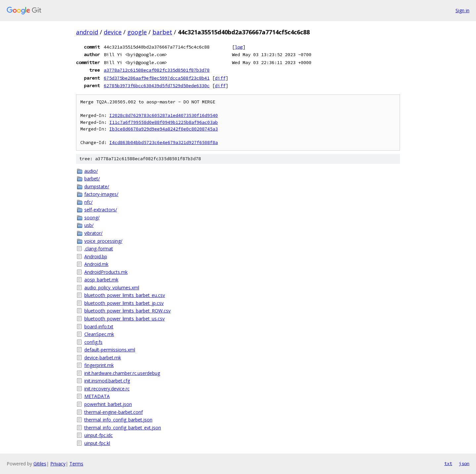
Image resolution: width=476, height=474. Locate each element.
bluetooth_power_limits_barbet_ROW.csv (127, 311)
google (137, 32)
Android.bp (96, 256)
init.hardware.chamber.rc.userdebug (122, 373)
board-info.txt (99, 327)
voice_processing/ (103, 241)
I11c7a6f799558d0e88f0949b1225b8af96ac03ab (164, 122)
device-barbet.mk (103, 358)
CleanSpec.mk (99, 334)
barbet (162, 32)
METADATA (97, 396)
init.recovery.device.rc (107, 389)
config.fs (93, 342)
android (87, 32)
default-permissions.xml (110, 350)
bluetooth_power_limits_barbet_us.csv (124, 319)
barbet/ (92, 179)
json (464, 463)
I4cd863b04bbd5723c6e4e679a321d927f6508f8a (164, 143)
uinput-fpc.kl (97, 443)
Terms (76, 464)
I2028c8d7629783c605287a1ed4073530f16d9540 (164, 115)
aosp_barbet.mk (101, 280)
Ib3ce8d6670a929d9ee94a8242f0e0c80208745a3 (164, 129)
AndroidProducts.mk (106, 272)
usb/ (89, 225)
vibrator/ (93, 233)
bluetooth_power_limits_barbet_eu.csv (125, 295)
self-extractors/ (101, 210)
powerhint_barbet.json (108, 404)
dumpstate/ (97, 186)
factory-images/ (101, 194)
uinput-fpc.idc (99, 435)
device (113, 32)
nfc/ (88, 202)
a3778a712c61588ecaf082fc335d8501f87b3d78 (157, 70)
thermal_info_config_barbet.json (118, 420)
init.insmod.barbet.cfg (107, 381)
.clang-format (99, 249)
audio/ (91, 171)
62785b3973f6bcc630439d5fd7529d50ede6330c (157, 86)
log (239, 47)
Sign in (462, 10)
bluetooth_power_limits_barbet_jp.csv (124, 303)
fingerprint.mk (99, 365)
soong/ (92, 218)
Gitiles (40, 464)
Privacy (58, 464)
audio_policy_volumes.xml (112, 288)
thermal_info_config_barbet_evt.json (123, 428)
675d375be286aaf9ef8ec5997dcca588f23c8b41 (157, 78)
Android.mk (96, 264)
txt (448, 463)
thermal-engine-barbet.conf (114, 412)
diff (220, 78)
